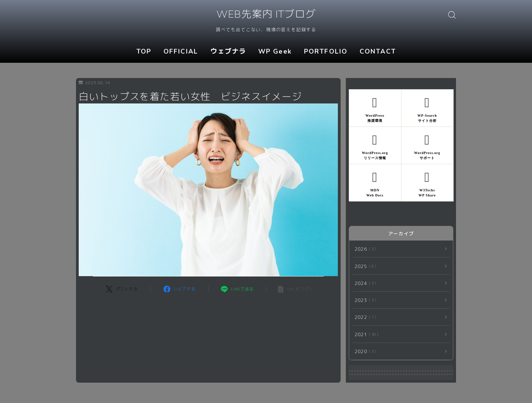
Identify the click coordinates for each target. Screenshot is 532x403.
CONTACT (378, 52)
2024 (364, 283)
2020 (364, 351)
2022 (364, 317)
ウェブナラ (228, 52)
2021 (365, 334)
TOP (144, 52)
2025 (364, 266)
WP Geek (275, 52)
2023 (364, 300)
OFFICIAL (181, 52)
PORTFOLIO (326, 52)
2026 (364, 249)
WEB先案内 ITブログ (266, 15)
